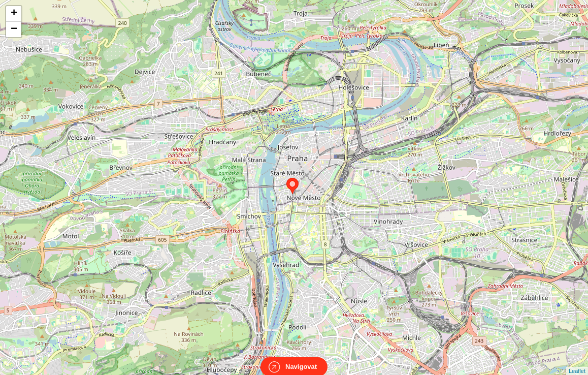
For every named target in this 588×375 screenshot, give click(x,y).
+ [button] (14, 14)
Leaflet (577, 362)
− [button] (14, 29)
